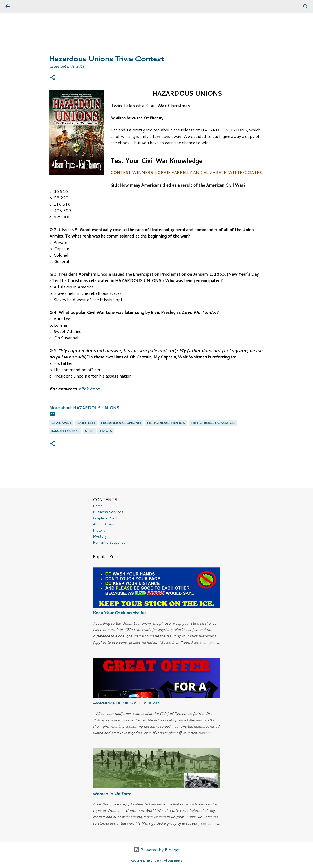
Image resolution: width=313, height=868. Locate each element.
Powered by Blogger (157, 850)
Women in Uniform (112, 793)
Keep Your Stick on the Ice (120, 613)
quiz (89, 431)
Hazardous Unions (121, 423)
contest (86, 423)
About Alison (104, 524)
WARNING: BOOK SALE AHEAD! (127, 703)
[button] (52, 78)
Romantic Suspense (109, 542)
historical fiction (166, 423)
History (99, 530)
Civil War (61, 423)
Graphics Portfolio (108, 518)
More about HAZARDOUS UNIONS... (86, 408)
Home (98, 506)
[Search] (22, 6)
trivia (106, 431)
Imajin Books (65, 431)
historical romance (213, 423)
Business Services (108, 512)
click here (89, 389)
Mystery (100, 536)
